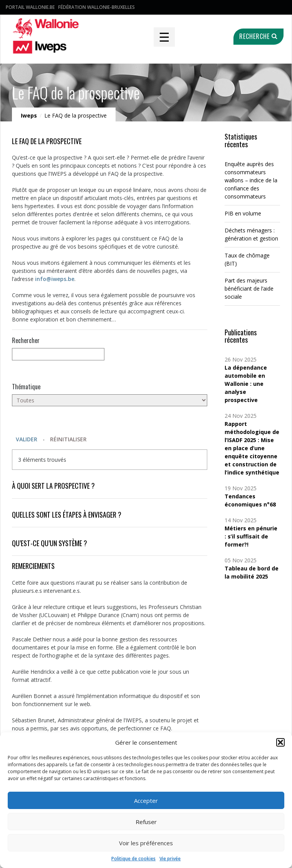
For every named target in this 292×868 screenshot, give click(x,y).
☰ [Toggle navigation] (164, 37)
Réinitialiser (68, 439)
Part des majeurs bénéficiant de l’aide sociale (249, 288)
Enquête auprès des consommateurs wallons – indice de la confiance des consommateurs (251, 180)
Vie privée (170, 859)
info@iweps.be (55, 279)
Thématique (26, 387)
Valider (27, 439)
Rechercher (26, 340)
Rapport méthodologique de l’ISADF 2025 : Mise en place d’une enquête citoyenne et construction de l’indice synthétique (252, 448)
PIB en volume (243, 213)
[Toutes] (110, 400)
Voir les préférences (146, 843)
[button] (280, 742)
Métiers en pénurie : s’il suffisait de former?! (251, 536)
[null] (58, 354)
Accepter (146, 801)
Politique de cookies (133, 859)
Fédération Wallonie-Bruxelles (96, 7)
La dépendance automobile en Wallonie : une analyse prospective (246, 384)
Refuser (146, 822)
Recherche (258, 36)
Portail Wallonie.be (30, 7)
